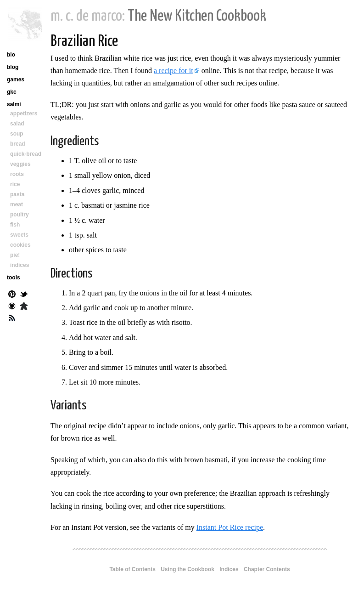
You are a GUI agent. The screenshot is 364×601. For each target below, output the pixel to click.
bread (18, 144)
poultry (20, 215)
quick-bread (26, 154)
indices (20, 265)
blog (13, 67)
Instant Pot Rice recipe (230, 527)
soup (17, 134)
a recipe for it (174, 71)
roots (17, 174)
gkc (12, 92)
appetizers (24, 113)
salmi (14, 104)
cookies (20, 245)
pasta (17, 194)
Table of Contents (132, 569)
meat (17, 204)
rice (15, 184)
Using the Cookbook (188, 569)
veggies (20, 164)
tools (14, 278)
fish (15, 225)
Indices (229, 569)
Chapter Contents (267, 569)
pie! (15, 255)
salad (17, 124)
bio (11, 55)
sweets (19, 235)
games (16, 79)
